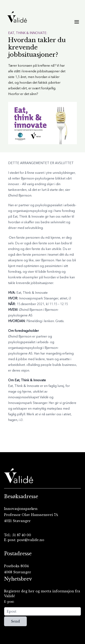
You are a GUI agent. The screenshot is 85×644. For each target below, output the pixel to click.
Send (15, 621)
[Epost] (42, 611)
